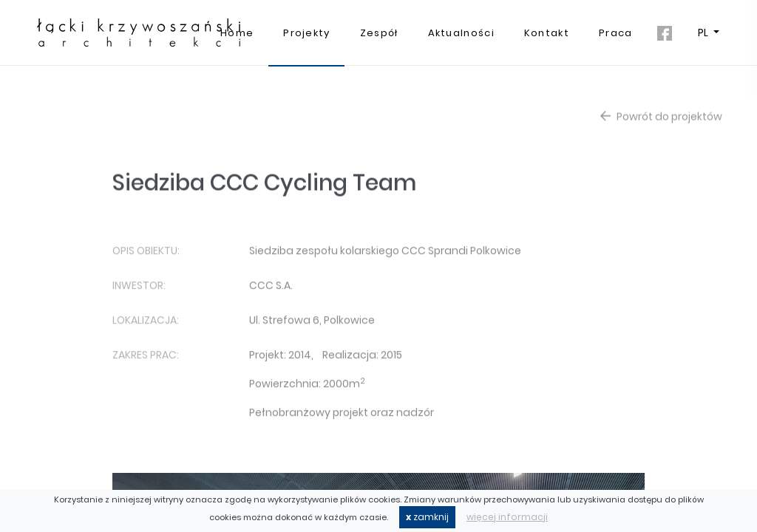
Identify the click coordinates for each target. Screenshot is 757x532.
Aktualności (461, 33)
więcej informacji (507, 517)
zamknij (427, 517)
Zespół (379, 33)
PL (704, 33)
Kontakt (547, 33)
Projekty (306, 33)
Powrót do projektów (661, 120)
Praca (616, 33)
